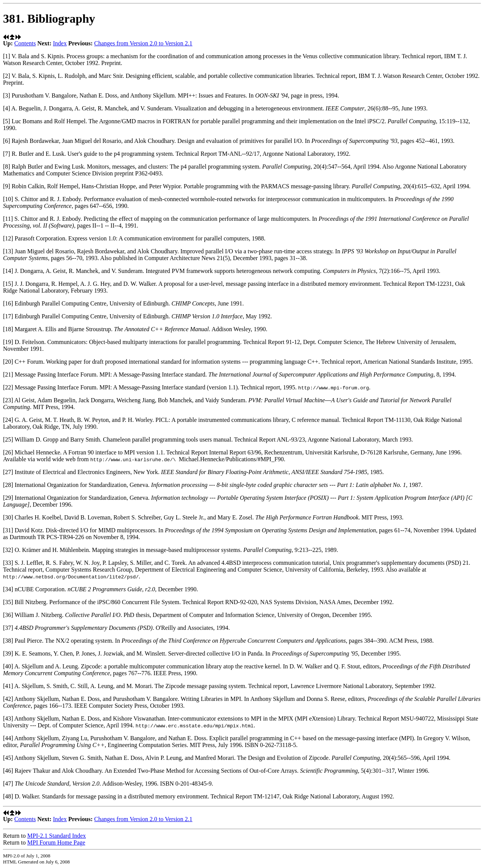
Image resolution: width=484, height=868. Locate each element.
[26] (9, 452)
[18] (9, 329)
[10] (9, 199)
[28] (9, 485)
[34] (9, 589)
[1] (7, 56)
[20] (9, 362)
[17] (9, 316)
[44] (9, 738)
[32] (9, 550)
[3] (7, 95)
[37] (9, 628)
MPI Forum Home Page (56, 842)
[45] (9, 758)
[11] (9, 219)
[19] (9, 342)
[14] (9, 271)
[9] (7, 186)
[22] (9, 387)
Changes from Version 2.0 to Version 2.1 (143, 43)
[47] (9, 784)
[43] (9, 718)
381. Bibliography (49, 19)
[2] (7, 76)
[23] (9, 400)
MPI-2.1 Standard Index (57, 836)
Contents (25, 43)
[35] (9, 602)
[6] (7, 141)
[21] (9, 374)
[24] (9, 420)
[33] (9, 563)
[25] (9, 439)
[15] (9, 284)
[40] (9, 666)
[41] (9, 686)
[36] (9, 615)
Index (60, 43)
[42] (9, 699)
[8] (7, 167)
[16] (9, 303)
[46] (9, 771)
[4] (7, 108)
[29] (9, 498)
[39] (9, 653)
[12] (9, 238)
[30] (9, 517)
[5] (7, 121)
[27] (9, 472)
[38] (9, 641)
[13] (9, 251)
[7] (7, 154)
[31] (9, 530)
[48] (9, 796)
